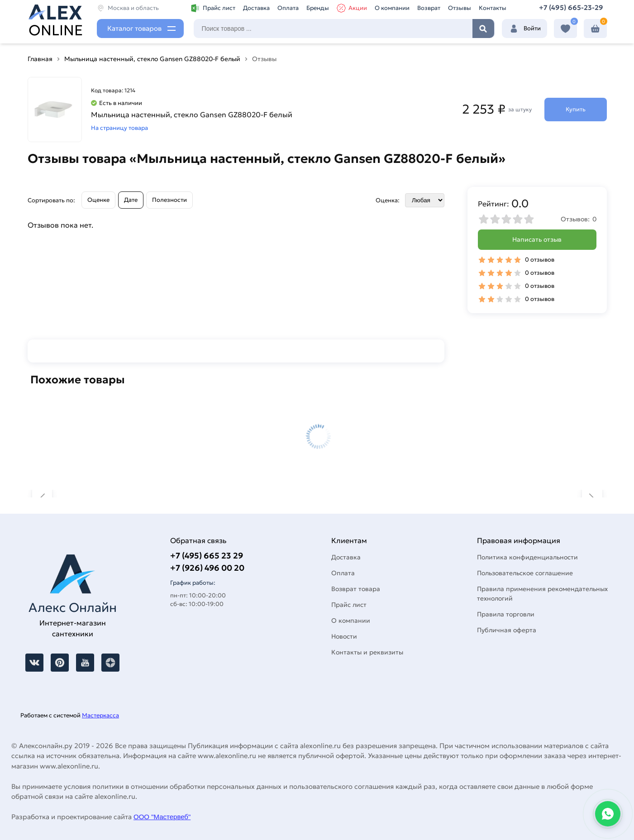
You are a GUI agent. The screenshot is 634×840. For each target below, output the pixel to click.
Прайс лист (213, 8)
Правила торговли (506, 614)
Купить (576, 109)
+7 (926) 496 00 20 (207, 568)
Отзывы (460, 8)
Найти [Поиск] (483, 29)
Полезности (169, 200)
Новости (344, 636)
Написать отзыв (537, 239)
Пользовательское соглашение (525, 573)
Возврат (429, 8)
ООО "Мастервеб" (162, 817)
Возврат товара (356, 589)
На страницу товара (119, 128)
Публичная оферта (507, 630)
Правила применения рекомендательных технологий (542, 594)
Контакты (493, 8)
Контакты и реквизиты (367, 652)
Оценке (98, 200)
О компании (392, 8)
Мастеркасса (100, 715)
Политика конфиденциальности (527, 557)
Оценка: (388, 200)
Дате (131, 200)
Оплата (288, 8)
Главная (40, 59)
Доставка (256, 8)
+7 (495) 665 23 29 (207, 556)
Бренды (318, 8)
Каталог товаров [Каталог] (134, 28)
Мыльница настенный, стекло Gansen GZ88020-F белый (152, 59)
